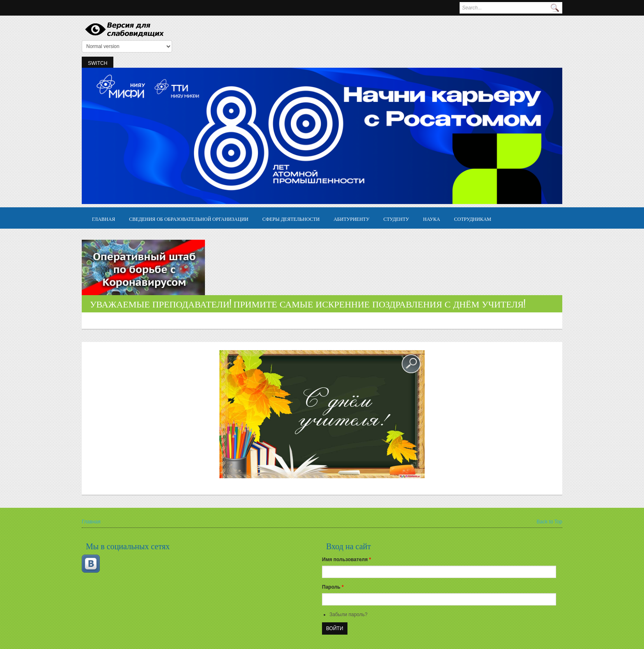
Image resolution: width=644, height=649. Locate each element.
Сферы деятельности (291, 219)
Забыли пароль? (348, 615)
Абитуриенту (351, 219)
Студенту (396, 219)
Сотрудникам (473, 219)
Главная (103, 219)
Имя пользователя (346, 560)
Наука (431, 219)
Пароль (333, 587)
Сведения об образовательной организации (189, 219)
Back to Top (550, 522)
